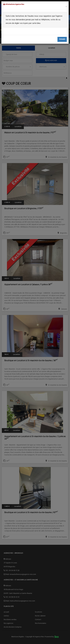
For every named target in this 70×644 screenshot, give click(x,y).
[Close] (66, 7)
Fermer (62, 39)
